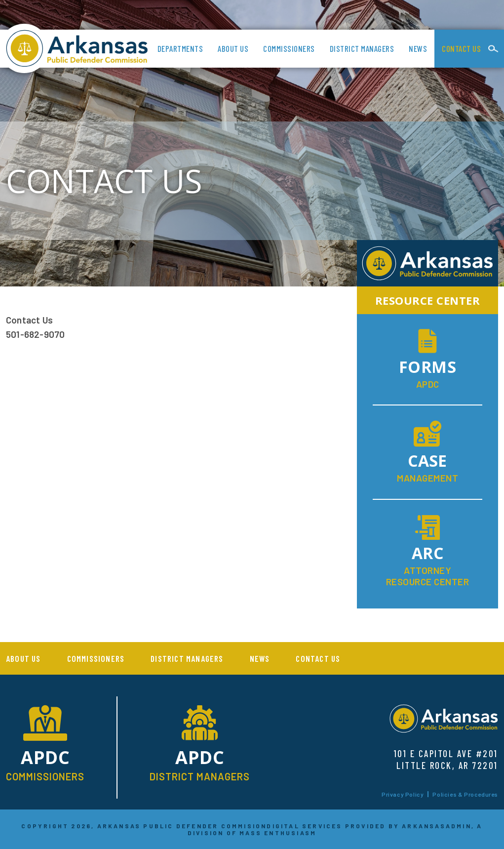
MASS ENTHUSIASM (278, 833)
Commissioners (289, 48)
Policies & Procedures (465, 794)
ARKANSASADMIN (437, 826)
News (418, 48)
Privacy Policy (403, 794)
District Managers (362, 48)
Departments (180, 48)
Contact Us (461, 48)
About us (233, 48)
